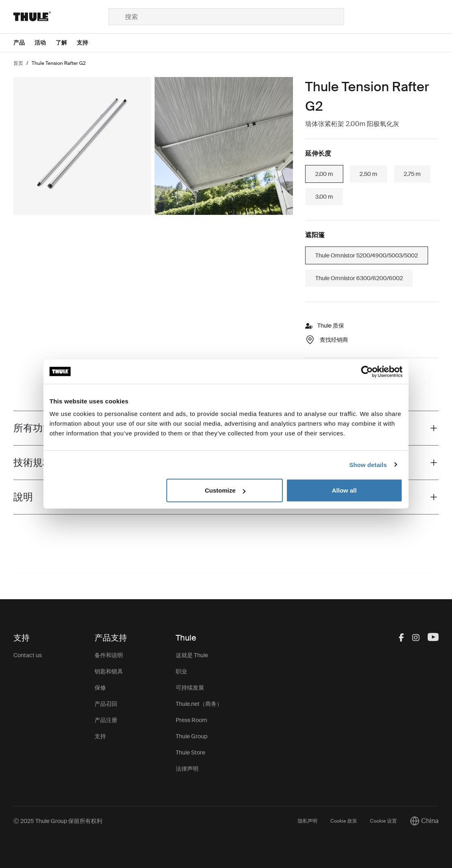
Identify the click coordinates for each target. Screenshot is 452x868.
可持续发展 (190, 688)
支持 (100, 736)
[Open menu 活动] (45, 43)
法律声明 (187, 769)
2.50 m (368, 174)
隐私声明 (308, 821)
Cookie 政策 (344, 821)
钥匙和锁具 (109, 671)
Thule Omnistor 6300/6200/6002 (359, 278)
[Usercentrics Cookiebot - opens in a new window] (367, 371)
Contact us (28, 655)
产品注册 (106, 720)
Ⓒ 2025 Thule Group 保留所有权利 (58, 821)
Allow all (344, 490)
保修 (100, 688)
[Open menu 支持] (87, 43)
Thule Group (192, 736)
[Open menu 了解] (66, 43)
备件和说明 (109, 655)
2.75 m (412, 174)
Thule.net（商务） (199, 704)
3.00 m (324, 197)
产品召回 (106, 704)
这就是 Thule (192, 655)
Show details (368, 464)
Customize (225, 490)
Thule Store (190, 752)
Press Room (192, 720)
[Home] (61, 17)
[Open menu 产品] (24, 43)
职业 (181, 671)
